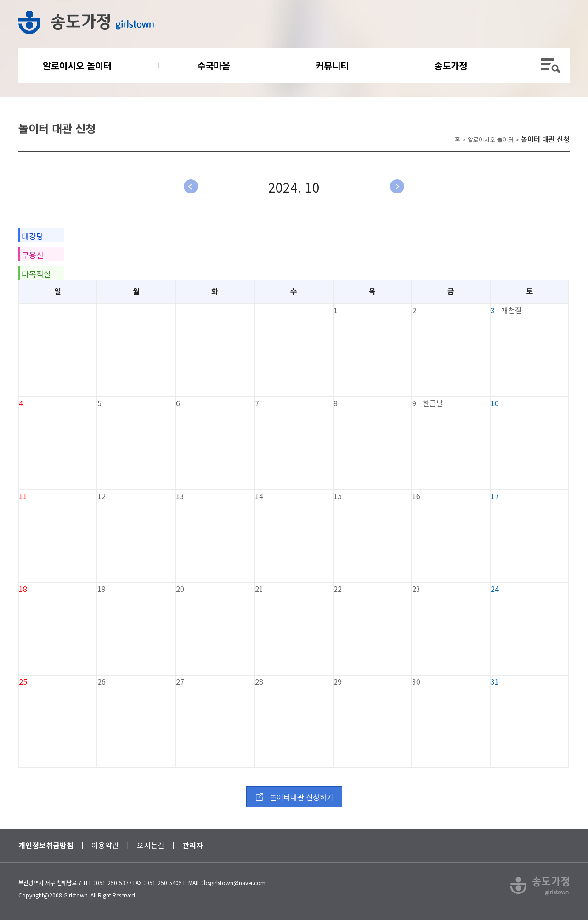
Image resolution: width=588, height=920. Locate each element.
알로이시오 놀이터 (77, 65)
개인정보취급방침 (46, 845)
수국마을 (214, 65)
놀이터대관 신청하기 (302, 797)
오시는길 (151, 845)
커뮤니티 (332, 65)
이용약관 (105, 845)
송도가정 (451, 65)
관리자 (193, 845)
